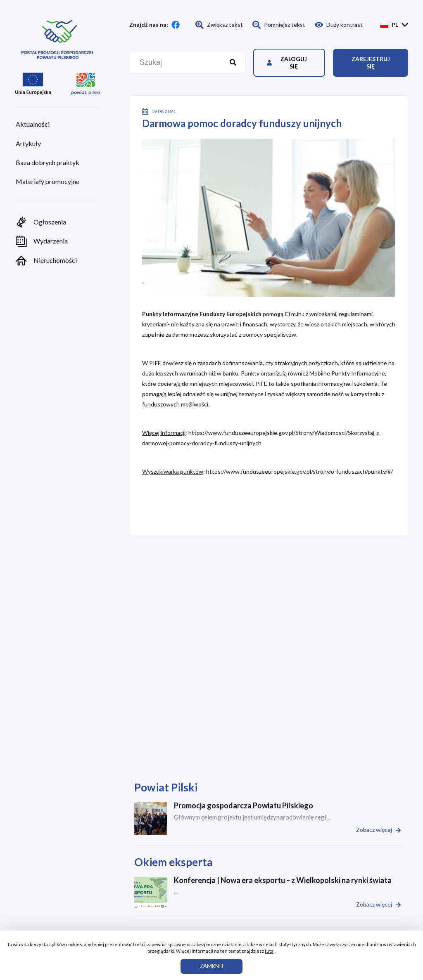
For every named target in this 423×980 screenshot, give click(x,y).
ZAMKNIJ (211, 966)
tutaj (270, 951)
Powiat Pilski (166, 787)
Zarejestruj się (371, 63)
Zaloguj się (287, 63)
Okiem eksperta (173, 862)
